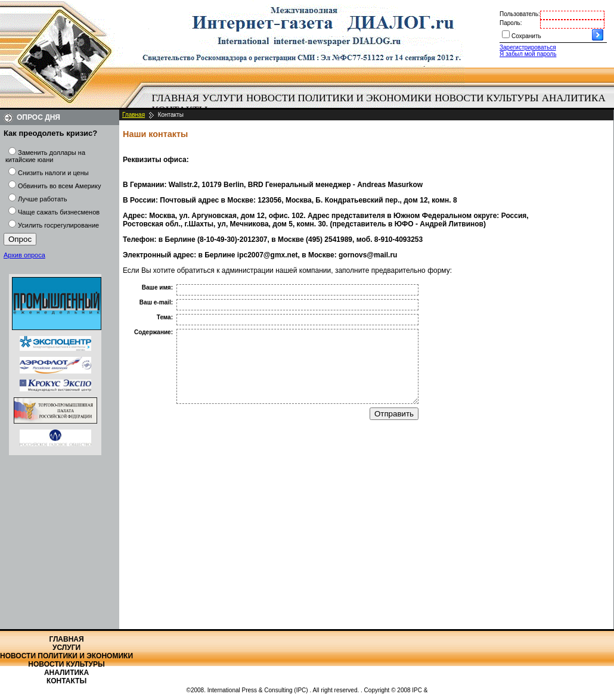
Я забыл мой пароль (528, 54)
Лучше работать (43, 199)
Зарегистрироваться (528, 47)
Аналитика (574, 98)
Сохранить (526, 36)
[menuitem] (176, 98)
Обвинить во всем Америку (59, 186)
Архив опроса (24, 255)
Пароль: (511, 23)
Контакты (66, 681)
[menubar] (382, 104)
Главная (176, 98)
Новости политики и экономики (339, 98)
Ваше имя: (157, 287)
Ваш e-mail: (156, 302)
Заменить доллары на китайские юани (45, 156)
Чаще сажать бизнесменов (59, 212)
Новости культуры (486, 98)
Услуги (223, 98)
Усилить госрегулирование (58, 225)
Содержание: (153, 332)
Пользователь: (520, 14)
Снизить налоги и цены (53, 173)
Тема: (165, 317)
